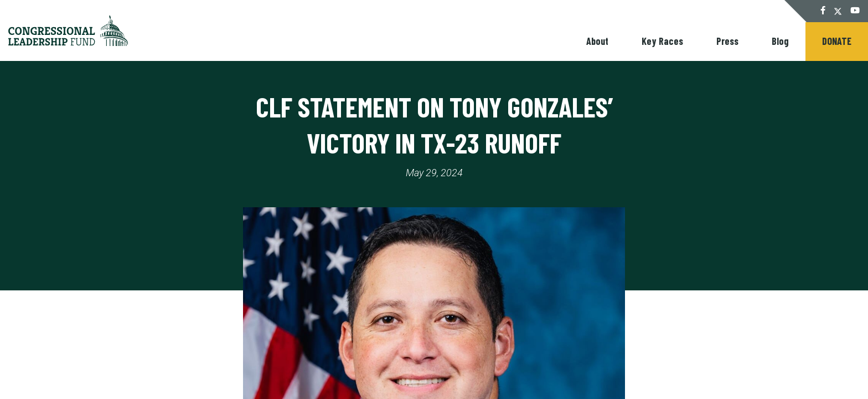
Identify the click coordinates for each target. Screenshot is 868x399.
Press (727, 41)
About (597, 41)
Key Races (662, 41)
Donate (837, 41)
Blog (780, 41)
